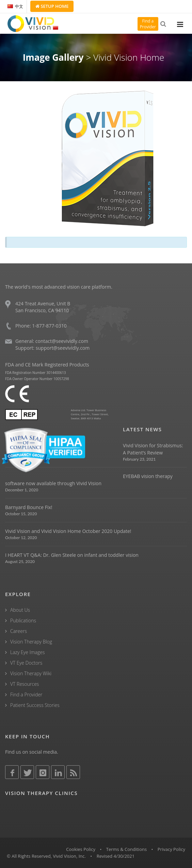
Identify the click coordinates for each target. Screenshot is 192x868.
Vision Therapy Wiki (31, 673)
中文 (15, 6)
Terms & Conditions (126, 849)
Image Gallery (53, 57)
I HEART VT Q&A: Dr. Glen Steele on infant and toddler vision (72, 555)
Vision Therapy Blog (31, 642)
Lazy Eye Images (27, 652)
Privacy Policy (171, 849)
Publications (23, 620)
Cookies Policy (81, 849)
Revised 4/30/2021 (116, 856)
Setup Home (52, 6)
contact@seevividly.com (62, 341)
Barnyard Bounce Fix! (29, 507)
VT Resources (25, 684)
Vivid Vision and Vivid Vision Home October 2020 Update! (68, 531)
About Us (20, 610)
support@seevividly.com (63, 348)
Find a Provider (26, 695)
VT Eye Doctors (26, 663)
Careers (19, 631)
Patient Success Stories (35, 705)
